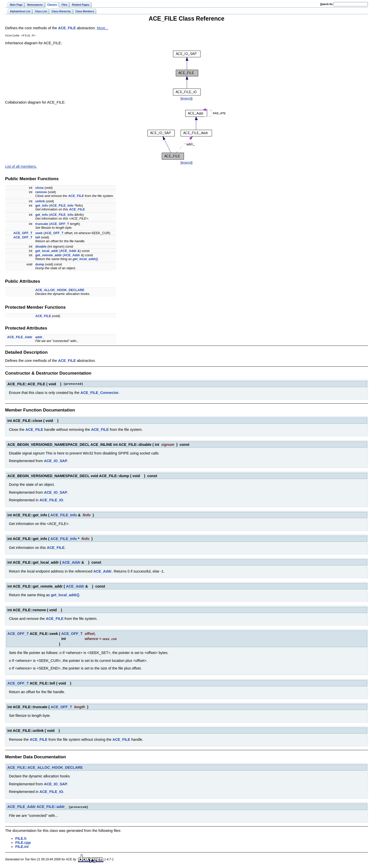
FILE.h (21, 838)
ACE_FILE (67, 28)
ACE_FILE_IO (51, 501)
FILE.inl (22, 847)
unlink (40, 202)
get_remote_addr (48, 256)
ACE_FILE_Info (62, 206)
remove (41, 193)
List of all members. (21, 167)
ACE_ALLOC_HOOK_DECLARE (60, 290)
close (39, 188)
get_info (42, 206)
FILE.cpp (23, 843)
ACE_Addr (69, 251)
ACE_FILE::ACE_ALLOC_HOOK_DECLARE (45, 768)
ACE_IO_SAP (56, 461)
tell (38, 238)
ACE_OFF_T (60, 224)
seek (39, 233)
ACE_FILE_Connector (100, 393)
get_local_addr (47, 251)
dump (40, 265)
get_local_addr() (85, 259)
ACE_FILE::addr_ (52, 807)
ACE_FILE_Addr (20, 338)
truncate (42, 224)
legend (186, 99)
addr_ (40, 338)
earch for (327, 4)
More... (103, 28)
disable (41, 247)
